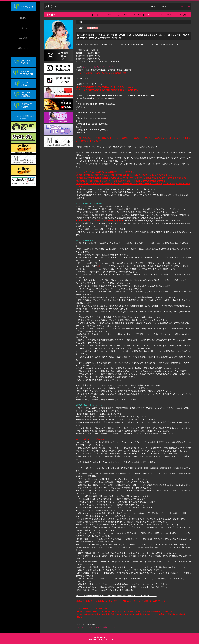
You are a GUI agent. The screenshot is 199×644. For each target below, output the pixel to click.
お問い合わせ (23, 48)
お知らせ (23, 28)
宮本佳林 (163, 6)
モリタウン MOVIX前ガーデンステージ (98, 67)
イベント (174, 6)
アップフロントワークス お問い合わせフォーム (97, 627)
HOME (23, 18)
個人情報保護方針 (99, 637)
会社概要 (23, 38)
